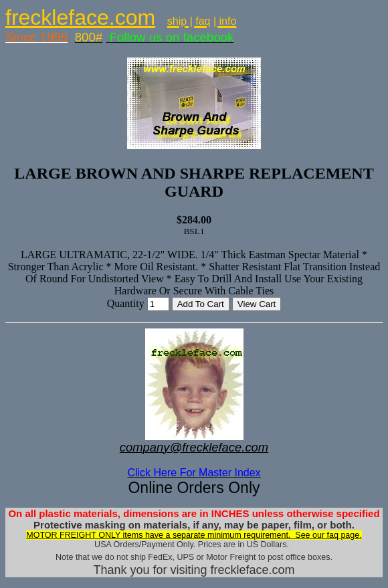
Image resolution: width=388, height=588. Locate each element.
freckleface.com (80, 17)
